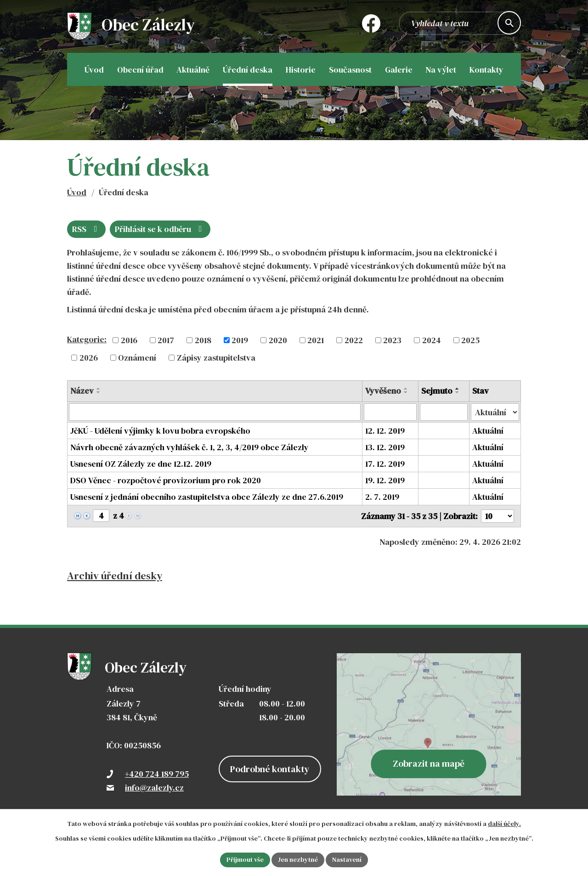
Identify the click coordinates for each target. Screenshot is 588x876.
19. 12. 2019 (385, 480)
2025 (470, 340)
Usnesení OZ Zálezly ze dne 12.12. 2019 (141, 464)
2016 (129, 340)
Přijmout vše (245, 859)
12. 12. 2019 (385, 431)
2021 (316, 340)
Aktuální (488, 431)
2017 (166, 340)
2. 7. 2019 (382, 497)
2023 (392, 340)
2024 (432, 340)
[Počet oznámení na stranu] (498, 516)
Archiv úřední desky (115, 576)
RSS (87, 229)
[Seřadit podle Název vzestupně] (99, 389)
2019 (240, 340)
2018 (203, 340)
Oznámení (137, 358)
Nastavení (347, 859)
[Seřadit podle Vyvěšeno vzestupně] (406, 389)
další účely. (504, 824)
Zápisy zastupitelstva (216, 358)
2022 (354, 340)
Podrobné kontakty (270, 769)
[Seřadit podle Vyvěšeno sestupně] (406, 392)
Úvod (77, 192)
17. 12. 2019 (385, 464)
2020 (278, 340)
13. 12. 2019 (385, 447)
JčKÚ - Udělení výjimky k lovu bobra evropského (160, 431)
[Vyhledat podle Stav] (495, 412)
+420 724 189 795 (157, 774)
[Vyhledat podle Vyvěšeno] (390, 412)
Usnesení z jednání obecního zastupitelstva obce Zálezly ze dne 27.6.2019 (207, 497)
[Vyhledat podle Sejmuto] (444, 412)
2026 (89, 358)
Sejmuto (437, 391)
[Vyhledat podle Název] (215, 412)
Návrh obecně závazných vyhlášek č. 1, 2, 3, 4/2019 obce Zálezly (189, 447)
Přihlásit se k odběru (160, 229)
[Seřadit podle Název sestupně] (99, 392)
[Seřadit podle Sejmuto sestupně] (458, 392)
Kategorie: (87, 339)
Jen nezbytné (298, 859)
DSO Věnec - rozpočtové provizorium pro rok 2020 (166, 480)
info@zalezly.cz (154, 788)
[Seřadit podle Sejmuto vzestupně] (458, 389)
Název (82, 391)
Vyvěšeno (383, 391)
